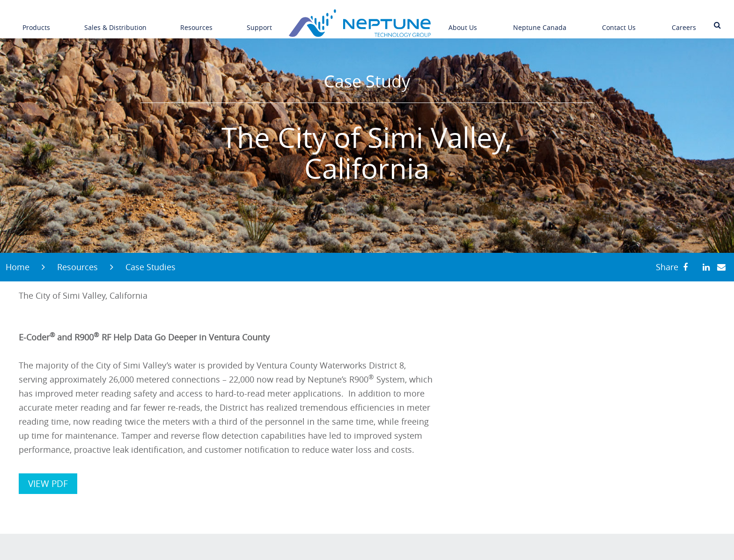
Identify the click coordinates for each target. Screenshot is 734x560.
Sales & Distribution (115, 21)
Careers (684, 21)
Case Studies (150, 267)
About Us (463, 21)
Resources (196, 21)
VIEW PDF (48, 484)
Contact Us (619, 21)
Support (259, 21)
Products (36, 21)
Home (18, 267)
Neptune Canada (540, 21)
